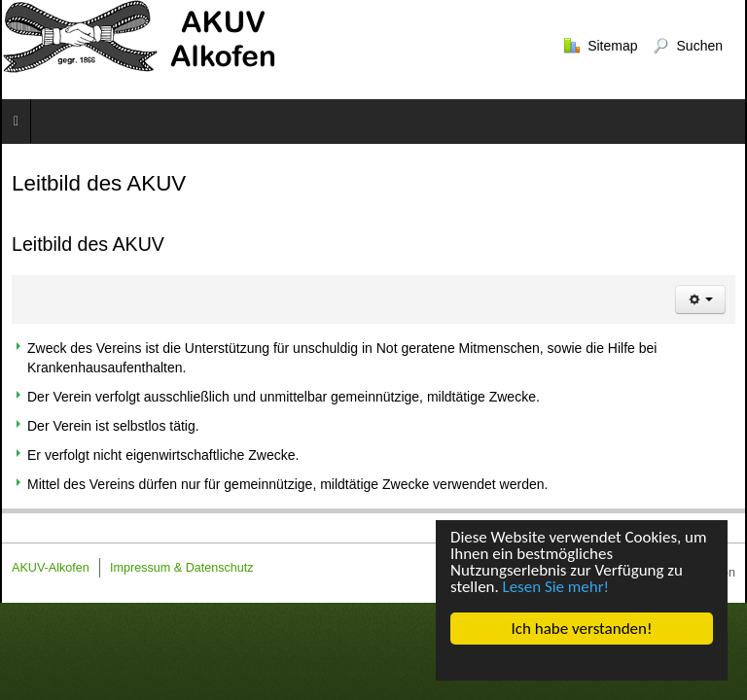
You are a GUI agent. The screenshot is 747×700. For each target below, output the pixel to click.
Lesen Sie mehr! (556, 588)
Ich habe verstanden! (582, 629)
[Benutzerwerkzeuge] (700, 299)
